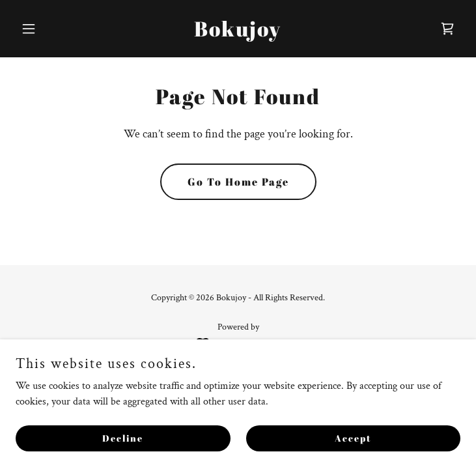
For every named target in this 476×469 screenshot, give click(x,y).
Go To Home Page (238, 182)
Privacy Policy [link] (238, 382)
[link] (238, 34)
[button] (49, 29)
